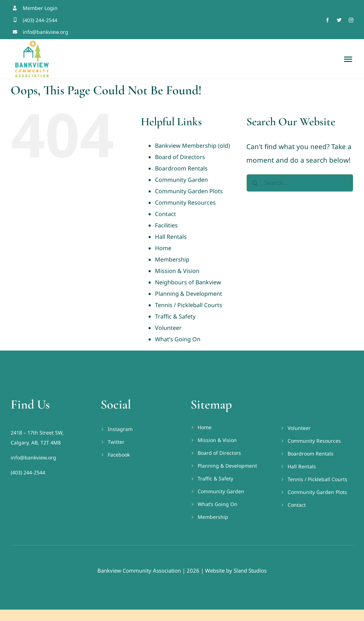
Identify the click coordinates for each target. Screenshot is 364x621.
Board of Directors (180, 157)
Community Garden (181, 180)
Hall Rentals (171, 237)
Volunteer (168, 328)
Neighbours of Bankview (188, 282)
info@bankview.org (33, 457)
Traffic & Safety (175, 316)
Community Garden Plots (189, 191)
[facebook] (328, 20)
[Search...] (300, 183)
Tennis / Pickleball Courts (189, 305)
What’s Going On (178, 339)
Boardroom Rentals (181, 168)
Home (163, 248)
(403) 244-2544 (28, 472)
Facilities (166, 225)
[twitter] (339, 20)
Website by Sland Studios (236, 570)
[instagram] (351, 20)
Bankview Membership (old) (192, 146)
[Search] (255, 183)
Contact (165, 214)
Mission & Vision (177, 271)
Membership (172, 259)
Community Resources (185, 202)
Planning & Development (189, 294)
